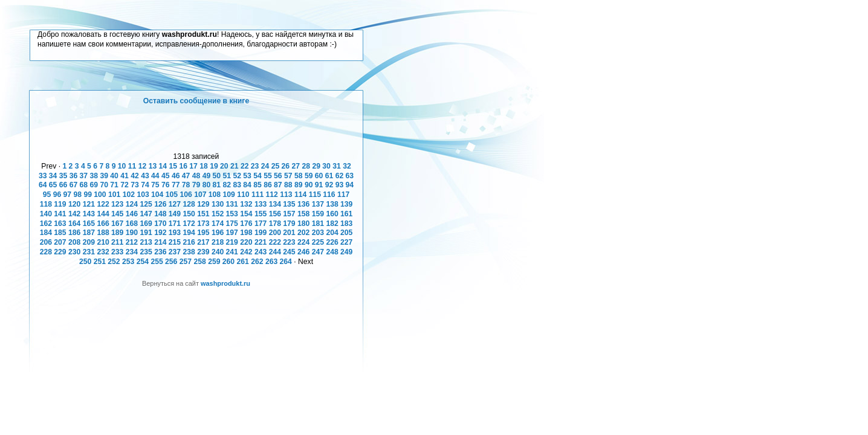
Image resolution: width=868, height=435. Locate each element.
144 (103, 214)
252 (114, 262)
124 (132, 204)
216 (189, 242)
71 (114, 185)
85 (257, 185)
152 (218, 214)
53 (247, 176)
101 (114, 195)
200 (275, 233)
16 (183, 166)
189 (117, 233)
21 (235, 166)
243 (261, 252)
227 (346, 242)
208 (74, 242)
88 (288, 185)
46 (176, 176)
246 (303, 252)
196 (218, 233)
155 (261, 214)
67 (74, 185)
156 (275, 214)
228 (46, 252)
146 (132, 214)
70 (104, 185)
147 (146, 214)
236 (160, 252)
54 (257, 176)
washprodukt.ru (225, 283)
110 (243, 195)
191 (146, 233)
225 (318, 242)
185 (60, 233)
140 (46, 214)
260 (228, 262)
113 (286, 195)
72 (125, 185)
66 (63, 185)
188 (103, 233)
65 (53, 185)
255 (157, 262)
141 (60, 214)
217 (203, 242)
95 (47, 195)
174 (218, 224)
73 (135, 185)
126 (160, 204)
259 (214, 262)
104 (157, 195)
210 (103, 242)
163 (60, 224)
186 (74, 233)
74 (145, 185)
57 (288, 176)
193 (175, 233)
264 (286, 262)
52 (237, 176)
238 (189, 252)
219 (232, 242)
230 (74, 252)
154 (246, 214)
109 (229, 195)
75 (155, 185)
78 (186, 185)
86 (268, 185)
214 (160, 242)
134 (275, 204)
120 (74, 204)
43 (145, 176)
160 (332, 214)
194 (189, 233)
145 (117, 214)
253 (128, 262)
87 (278, 185)
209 (89, 242)
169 (146, 224)
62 (340, 176)
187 (89, 233)
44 (155, 176)
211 (117, 242)
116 (329, 195)
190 (132, 233)
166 (103, 224)
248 (332, 252)
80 (207, 185)
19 (214, 166)
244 (275, 252)
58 (299, 176)
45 (166, 176)
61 (329, 176)
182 (332, 224)
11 (132, 166)
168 (132, 224)
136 (303, 204)
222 (275, 242)
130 (218, 204)
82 (227, 185)
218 (218, 242)
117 (343, 195)
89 (299, 185)
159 (318, 214)
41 (125, 176)
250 (85, 262)
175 (232, 224)
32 (347, 166)
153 (232, 214)
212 (132, 242)
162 (46, 224)
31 (337, 166)
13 (153, 166)
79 (196, 185)
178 (275, 224)
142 (74, 214)
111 (257, 195)
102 (129, 195)
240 (218, 252)
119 (60, 204)
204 (332, 233)
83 (237, 185)
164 (74, 224)
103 (143, 195)
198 (246, 233)
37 (84, 176)
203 (318, 233)
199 (261, 233)
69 (94, 185)
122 (103, 204)
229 (60, 252)
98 (77, 195)
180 (303, 224)
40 (114, 176)
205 (346, 233)
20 (224, 166)
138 (332, 204)
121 (89, 204)
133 (261, 204)
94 (350, 185)
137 (318, 204)
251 (100, 262)
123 (117, 204)
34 (53, 176)
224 (303, 242)
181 (318, 224)
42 (135, 176)
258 (199, 262)
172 (189, 224)
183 (346, 224)
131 (232, 204)
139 (346, 204)
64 (43, 185)
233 (117, 252)
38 (94, 176)
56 (278, 176)
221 (261, 242)
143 (89, 214)
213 (146, 242)
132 (246, 204)
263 (271, 262)
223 (289, 242)
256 (171, 262)
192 (160, 233)
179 (289, 224)
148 (160, 214)
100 (100, 195)
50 (217, 176)
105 (172, 195)
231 (89, 252)
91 (319, 185)
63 (350, 176)
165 (89, 224)
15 (173, 166)
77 (176, 185)
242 (246, 252)
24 (265, 166)
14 (163, 166)
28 (306, 166)
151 (203, 214)
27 (296, 166)
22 (245, 166)
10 (122, 166)
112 (272, 195)
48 (196, 176)
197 (232, 233)
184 (46, 233)
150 (189, 214)
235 (146, 252)
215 (175, 242)
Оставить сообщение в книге (196, 101)
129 (203, 204)
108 (215, 195)
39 (104, 176)
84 (247, 185)
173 (203, 224)
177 (261, 224)
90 (309, 185)
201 (289, 233)
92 (329, 185)
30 (326, 166)
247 (318, 252)
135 (289, 204)
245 (289, 252)
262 (257, 262)
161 (346, 214)
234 (132, 252)
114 (300, 195)
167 (117, 224)
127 (175, 204)
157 (289, 214)
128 (189, 204)
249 (346, 252)
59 (309, 176)
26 (286, 166)
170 (160, 224)
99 (88, 195)
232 (103, 252)
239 (203, 252)
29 (316, 166)
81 (217, 185)
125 (146, 204)
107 (200, 195)
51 (227, 176)
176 (246, 224)
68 (84, 185)
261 (243, 262)
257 (186, 262)
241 (232, 252)
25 (276, 166)
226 (332, 242)
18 (204, 166)
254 (143, 262)
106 (186, 195)
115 (315, 195)
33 (43, 176)
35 (63, 176)
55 (268, 176)
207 (60, 242)
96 (57, 195)
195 (203, 233)
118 (46, 204)
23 (255, 166)
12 (143, 166)
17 (193, 166)
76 (166, 185)
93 (340, 185)
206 (46, 242)
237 (175, 252)
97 (68, 195)
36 (74, 176)
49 (207, 176)
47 (186, 176)
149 (175, 214)
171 (175, 224)
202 (303, 233)
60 (319, 176)
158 (303, 214)
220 (246, 242)
